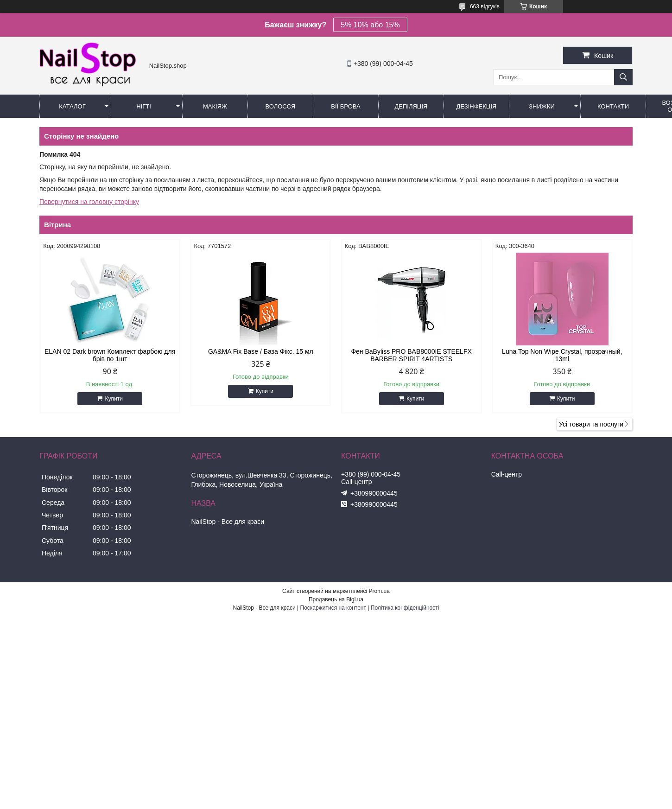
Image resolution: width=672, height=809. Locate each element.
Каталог (72, 106)
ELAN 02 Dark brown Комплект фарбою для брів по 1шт (110, 355)
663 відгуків (485, 6)
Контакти (613, 106)
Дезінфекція (477, 106)
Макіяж (215, 106)
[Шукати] (623, 77)
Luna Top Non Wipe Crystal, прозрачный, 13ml (562, 355)
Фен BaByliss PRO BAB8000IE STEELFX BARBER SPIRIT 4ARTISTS (411, 355)
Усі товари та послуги (591, 424)
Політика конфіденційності (405, 608)
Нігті (144, 106)
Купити (114, 399)
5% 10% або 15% (370, 25)
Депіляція (411, 106)
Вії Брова (346, 106)
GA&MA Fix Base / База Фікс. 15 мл (261, 351)
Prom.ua (379, 591)
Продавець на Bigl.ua (336, 599)
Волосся (280, 106)
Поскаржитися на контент (333, 608)
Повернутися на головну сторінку (89, 202)
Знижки (542, 106)
